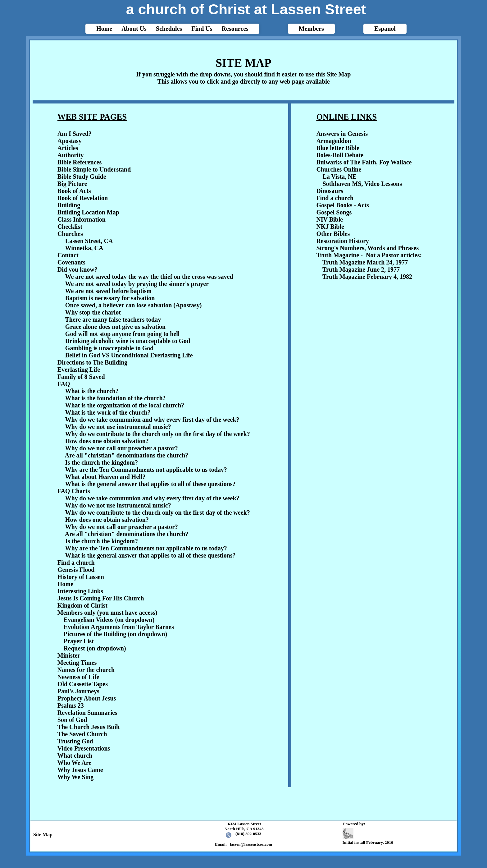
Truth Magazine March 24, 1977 (362, 262)
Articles (68, 148)
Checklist (70, 227)
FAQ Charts (74, 491)
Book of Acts (74, 191)
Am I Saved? (75, 134)
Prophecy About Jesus (87, 698)
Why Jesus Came (80, 770)
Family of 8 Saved (81, 377)
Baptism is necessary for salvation (110, 298)
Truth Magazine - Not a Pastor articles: (369, 255)
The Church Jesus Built (89, 727)
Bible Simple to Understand (94, 169)
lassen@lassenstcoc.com (251, 844)
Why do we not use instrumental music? (118, 427)
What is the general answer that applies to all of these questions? (150, 484)
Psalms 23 (71, 705)
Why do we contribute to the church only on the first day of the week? (158, 434)
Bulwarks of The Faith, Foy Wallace (364, 162)
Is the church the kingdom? (102, 462)
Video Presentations (84, 748)
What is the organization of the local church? (125, 405)
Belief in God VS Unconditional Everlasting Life (129, 355)
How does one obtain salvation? (107, 441)
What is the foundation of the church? (116, 398)
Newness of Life (78, 677)
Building (69, 205)
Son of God (72, 720)
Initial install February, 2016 (369, 836)
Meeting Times (77, 663)
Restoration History (342, 241)
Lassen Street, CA (85, 241)
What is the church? (92, 391)
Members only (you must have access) (107, 613)
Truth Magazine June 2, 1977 (358, 269)
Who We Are (74, 763)
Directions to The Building (92, 362)
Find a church (76, 563)
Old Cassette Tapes (83, 684)
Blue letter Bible (338, 148)
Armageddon (334, 141)
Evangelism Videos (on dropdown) (106, 620)
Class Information (82, 219)
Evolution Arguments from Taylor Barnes (116, 627)
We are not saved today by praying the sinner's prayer (137, 284)
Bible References (80, 162)
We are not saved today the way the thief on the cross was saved (149, 277)
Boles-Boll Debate (340, 155)
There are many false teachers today (113, 319)
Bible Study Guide (82, 177)
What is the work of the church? (108, 412)
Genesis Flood (76, 570)
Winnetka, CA (80, 248)
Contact (68, 255)
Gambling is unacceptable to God (109, 348)
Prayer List (76, 641)
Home (65, 584)
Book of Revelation (83, 198)
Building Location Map (88, 212)
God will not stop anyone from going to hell (123, 334)
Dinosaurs (330, 191)
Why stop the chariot (93, 312)
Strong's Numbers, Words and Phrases (367, 248)
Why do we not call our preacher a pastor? (122, 448)
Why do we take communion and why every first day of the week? (152, 420)
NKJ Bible (330, 227)
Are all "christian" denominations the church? (127, 455)
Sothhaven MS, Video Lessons (359, 184)
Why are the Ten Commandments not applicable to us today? (146, 470)
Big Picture (72, 184)
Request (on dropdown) (92, 648)
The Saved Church (82, 734)
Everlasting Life (79, 370)
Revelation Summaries (87, 713)
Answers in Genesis (342, 134)
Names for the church (86, 670)
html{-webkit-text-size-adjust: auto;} (243, 429)
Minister (69, 655)
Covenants (71, 262)
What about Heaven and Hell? (105, 477)
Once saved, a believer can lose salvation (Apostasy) (134, 305)
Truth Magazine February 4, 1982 (364, 277)
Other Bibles (333, 234)
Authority (71, 155)
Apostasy (70, 141)
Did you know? (77, 269)
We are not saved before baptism (109, 291)
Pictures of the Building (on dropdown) (112, 634)
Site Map (42, 835)
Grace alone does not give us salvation (115, 327)
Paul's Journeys (78, 691)
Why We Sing (75, 777)
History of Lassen (81, 577)
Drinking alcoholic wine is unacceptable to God (128, 341)
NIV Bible (330, 219)
